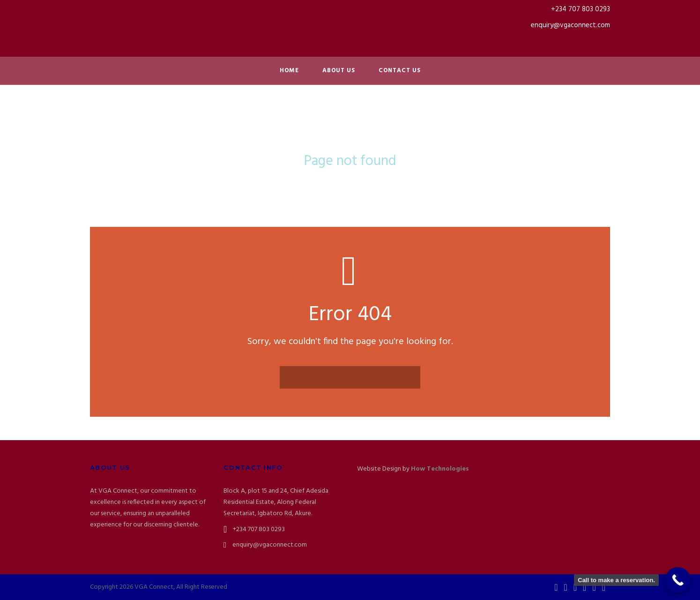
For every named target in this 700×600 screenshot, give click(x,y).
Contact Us (400, 71)
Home (289, 71)
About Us (339, 71)
